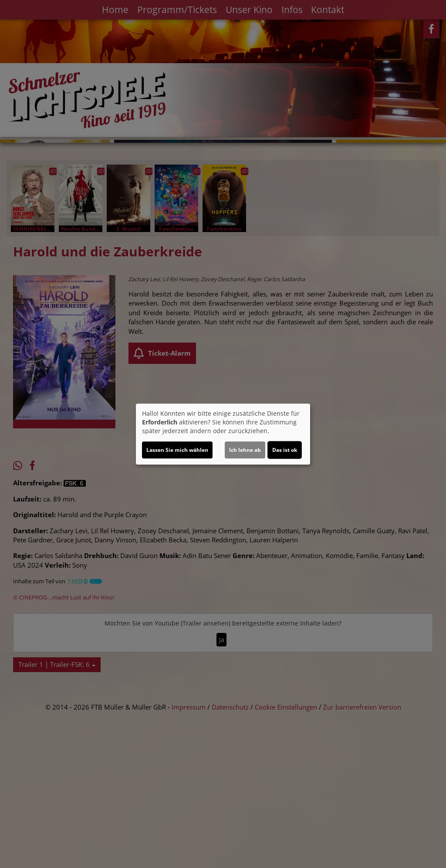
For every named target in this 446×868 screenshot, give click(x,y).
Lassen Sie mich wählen (177, 450)
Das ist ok (285, 450)
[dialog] (223, 434)
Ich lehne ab (245, 450)
